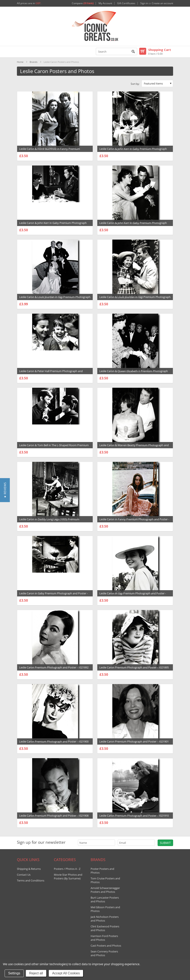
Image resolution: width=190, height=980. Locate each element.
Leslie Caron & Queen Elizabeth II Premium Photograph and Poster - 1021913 (134, 373)
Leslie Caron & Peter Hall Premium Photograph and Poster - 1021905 (51, 373)
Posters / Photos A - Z (67, 869)
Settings (14, 973)
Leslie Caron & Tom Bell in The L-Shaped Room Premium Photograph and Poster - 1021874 (54, 447)
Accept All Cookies (66, 973)
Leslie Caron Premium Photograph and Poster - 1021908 (54, 816)
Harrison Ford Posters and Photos (104, 938)
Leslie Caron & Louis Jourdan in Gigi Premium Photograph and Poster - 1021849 (55, 299)
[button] (5, 490)
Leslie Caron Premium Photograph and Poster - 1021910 (134, 816)
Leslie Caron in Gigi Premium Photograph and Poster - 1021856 (133, 595)
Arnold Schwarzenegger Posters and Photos (105, 890)
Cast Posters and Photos (106, 946)
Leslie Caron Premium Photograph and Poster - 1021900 (54, 741)
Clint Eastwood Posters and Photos (105, 928)
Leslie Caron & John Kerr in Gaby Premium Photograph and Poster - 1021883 (53, 225)
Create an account (162, 3)
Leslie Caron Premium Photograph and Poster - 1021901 (134, 741)
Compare (83, 3)
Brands (34, 62)
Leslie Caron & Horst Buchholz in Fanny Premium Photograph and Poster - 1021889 (50, 151)
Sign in (144, 3)
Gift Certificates (126, 3)
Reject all (36, 973)
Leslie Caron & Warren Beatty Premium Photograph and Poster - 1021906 (134, 447)
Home (20, 62)
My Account (105, 3)
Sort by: (135, 84)
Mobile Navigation (20, 52)
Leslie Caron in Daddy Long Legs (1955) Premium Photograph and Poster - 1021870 (49, 521)
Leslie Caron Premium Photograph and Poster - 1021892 (54, 667)
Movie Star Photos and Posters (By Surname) (68, 876)
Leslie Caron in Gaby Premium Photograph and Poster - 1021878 (53, 595)
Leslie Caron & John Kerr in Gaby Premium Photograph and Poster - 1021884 (133, 225)
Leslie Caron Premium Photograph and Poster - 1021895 (134, 667)
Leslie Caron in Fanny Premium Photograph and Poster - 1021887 (134, 521)
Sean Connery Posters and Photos (104, 953)
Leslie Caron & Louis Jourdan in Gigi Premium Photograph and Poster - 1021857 (135, 299)
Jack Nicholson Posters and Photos (105, 919)
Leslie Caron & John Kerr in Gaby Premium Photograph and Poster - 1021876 (133, 151)
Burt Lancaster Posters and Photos (105, 899)
